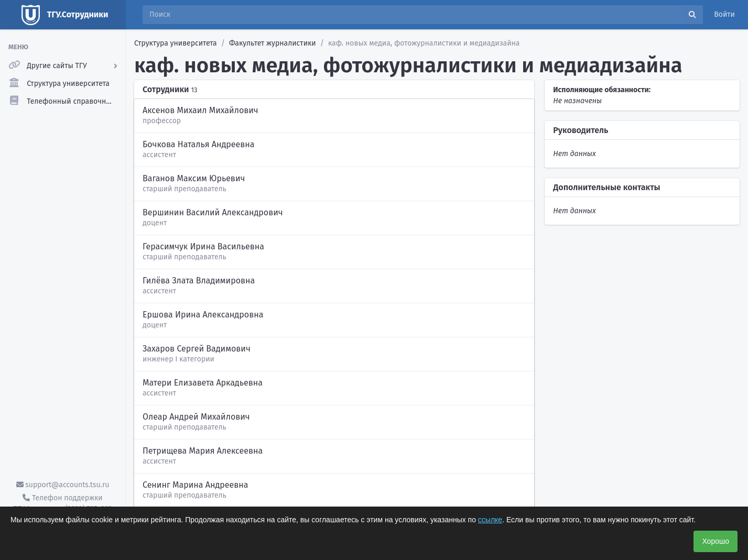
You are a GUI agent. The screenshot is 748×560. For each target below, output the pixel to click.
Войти (724, 14)
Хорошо (716, 541)
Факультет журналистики (273, 43)
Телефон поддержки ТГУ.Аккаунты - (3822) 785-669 (62, 503)
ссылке (490, 520)
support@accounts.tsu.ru (63, 485)
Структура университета (176, 43)
